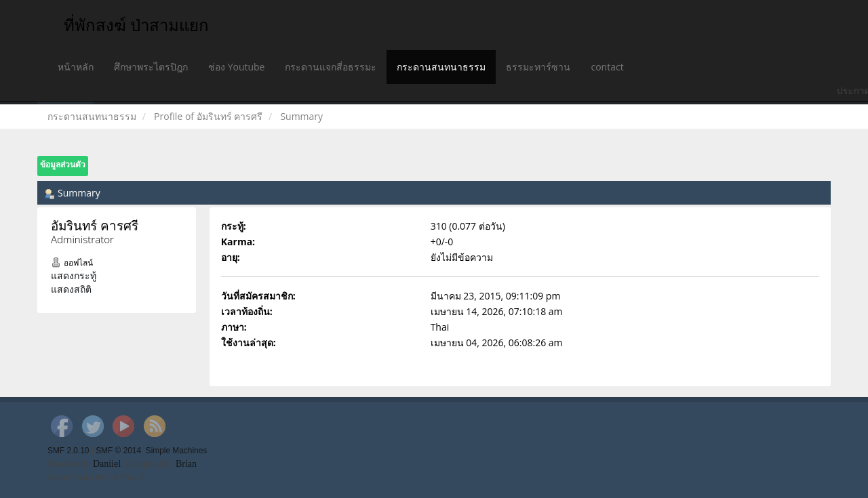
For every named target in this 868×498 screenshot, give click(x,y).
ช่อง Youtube (236, 67)
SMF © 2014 (118, 451)
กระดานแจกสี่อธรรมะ (331, 67)
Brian (186, 464)
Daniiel (107, 464)
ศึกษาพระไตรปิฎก (151, 67)
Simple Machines (177, 451)
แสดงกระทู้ (74, 275)
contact (607, 67)
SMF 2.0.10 (68, 451)
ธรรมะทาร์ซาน (538, 67)
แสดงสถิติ (71, 289)
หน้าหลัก (76, 67)
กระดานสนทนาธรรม (441, 67)
